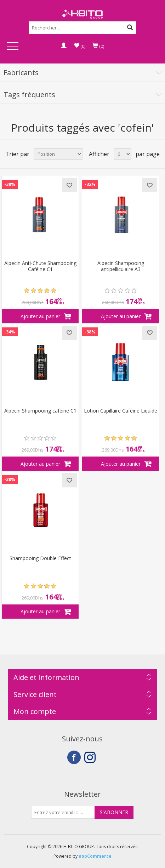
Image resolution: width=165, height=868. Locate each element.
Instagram (91, 757)
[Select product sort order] (58, 154)
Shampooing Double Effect (40, 559)
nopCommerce (95, 856)
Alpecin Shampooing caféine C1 (40, 411)
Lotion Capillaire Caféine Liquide (121, 411)
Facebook (74, 757)
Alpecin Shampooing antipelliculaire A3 (121, 266)
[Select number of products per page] (123, 154)
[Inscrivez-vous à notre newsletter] (63, 812)
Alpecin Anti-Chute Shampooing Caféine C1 (40, 266)
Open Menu (13, 47)
